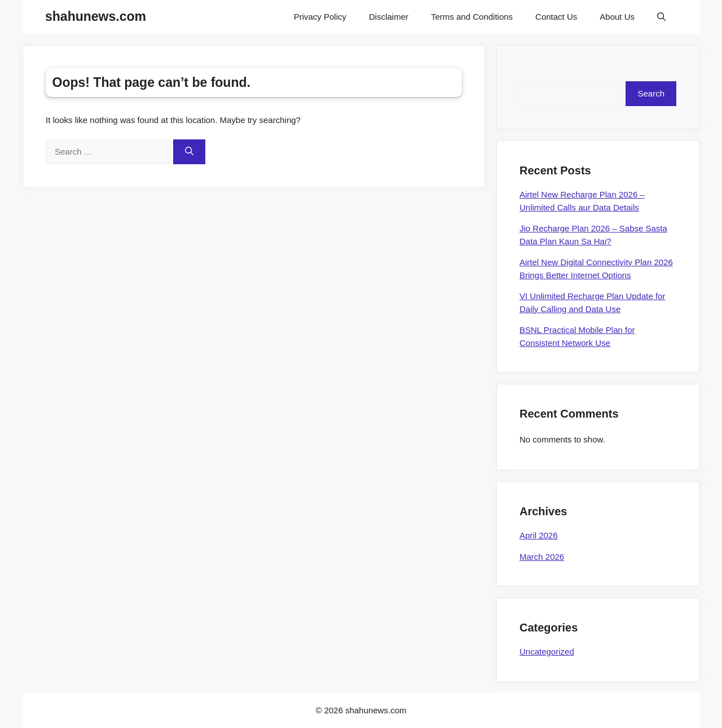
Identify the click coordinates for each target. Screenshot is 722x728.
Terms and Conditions (472, 17)
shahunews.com (96, 16)
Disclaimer (389, 17)
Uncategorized (547, 652)
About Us (617, 17)
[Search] (189, 152)
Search (533, 74)
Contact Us (556, 17)
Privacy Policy (320, 17)
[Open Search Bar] (661, 17)
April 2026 (539, 535)
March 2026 (542, 557)
